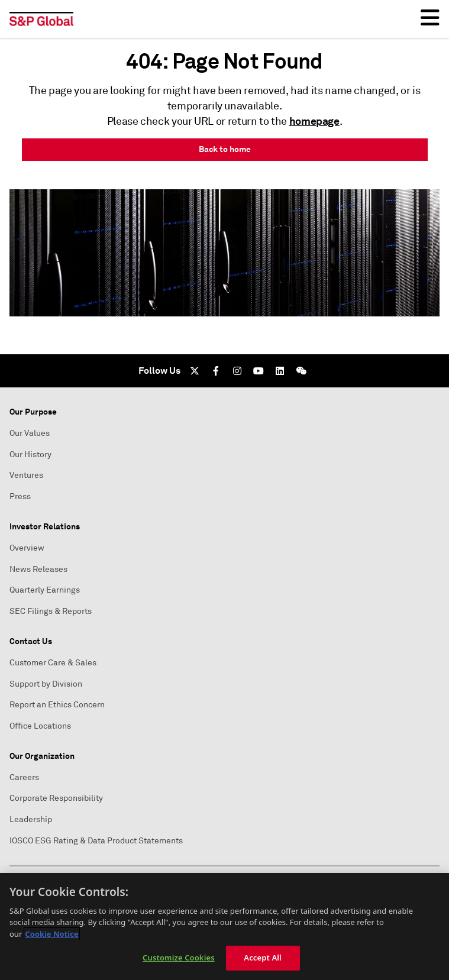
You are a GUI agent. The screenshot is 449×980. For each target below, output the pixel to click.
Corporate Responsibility (56, 798)
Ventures (26, 475)
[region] (224, 926)
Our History (30, 455)
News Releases (38, 569)
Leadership (31, 819)
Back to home (225, 149)
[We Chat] (301, 371)
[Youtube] (259, 371)
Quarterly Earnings (45, 590)
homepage (314, 121)
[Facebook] (216, 371)
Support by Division (46, 684)
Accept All (263, 958)
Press (20, 497)
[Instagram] (237, 371)
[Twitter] (195, 371)
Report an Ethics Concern (57, 705)
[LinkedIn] (280, 371)
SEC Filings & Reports (51, 611)
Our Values (30, 433)
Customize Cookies (179, 958)
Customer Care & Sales (53, 663)
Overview (27, 548)
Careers (24, 777)
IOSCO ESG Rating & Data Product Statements (96, 841)
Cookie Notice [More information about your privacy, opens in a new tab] (51, 934)
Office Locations (40, 726)
